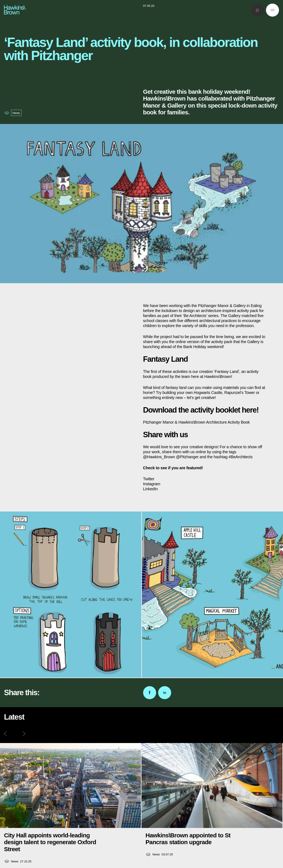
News (16, 113)
